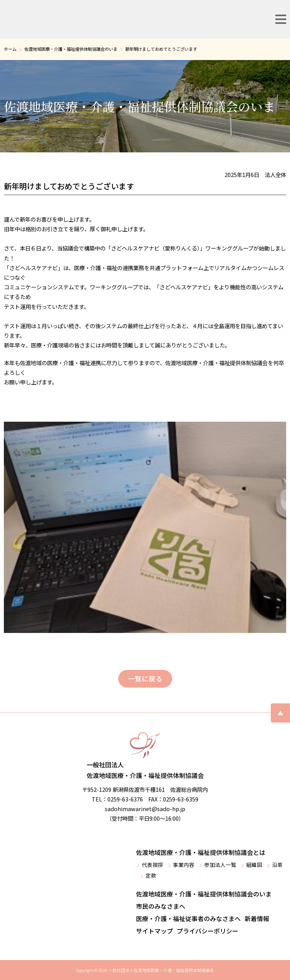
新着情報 (257, 918)
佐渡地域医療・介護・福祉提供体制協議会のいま (71, 49)
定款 (151, 875)
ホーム (10, 49)
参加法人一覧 (220, 865)
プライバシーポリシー (208, 931)
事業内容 (184, 865)
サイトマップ (154, 931)
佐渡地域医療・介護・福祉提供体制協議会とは (201, 852)
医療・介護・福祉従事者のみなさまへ (188, 918)
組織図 (254, 865)
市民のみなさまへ (161, 906)
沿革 (277, 865)
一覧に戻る (145, 679)
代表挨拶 (153, 865)
